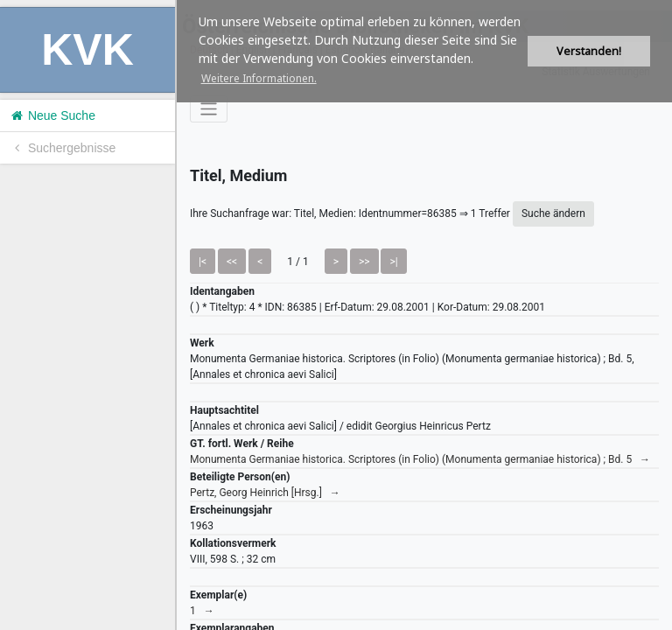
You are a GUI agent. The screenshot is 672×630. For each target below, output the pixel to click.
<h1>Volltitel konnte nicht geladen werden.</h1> (424, 315)
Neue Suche (52, 115)
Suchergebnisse (62, 148)
